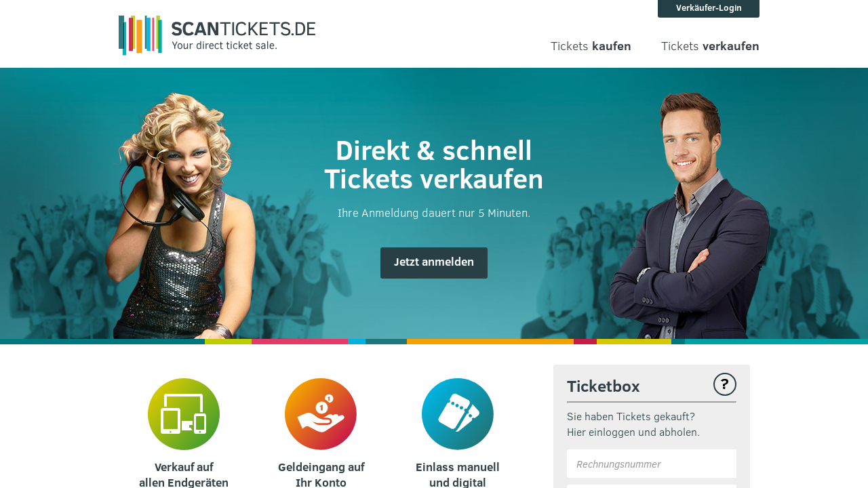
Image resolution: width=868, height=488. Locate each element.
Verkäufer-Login (709, 7)
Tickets (591, 46)
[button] (434, 263)
